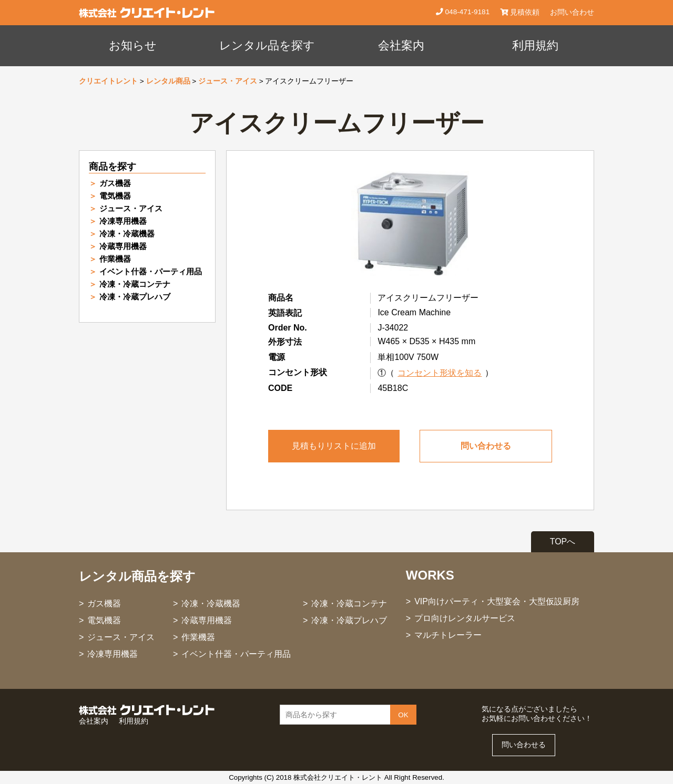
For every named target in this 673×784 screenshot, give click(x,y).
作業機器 (115, 259)
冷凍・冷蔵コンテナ (135, 284)
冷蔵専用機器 (123, 246)
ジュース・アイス (228, 81)
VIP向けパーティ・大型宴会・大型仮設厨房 (497, 601)
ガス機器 (115, 183)
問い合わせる (486, 446)
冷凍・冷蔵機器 (127, 234)
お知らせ (133, 45)
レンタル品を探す (267, 45)
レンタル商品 (168, 81)
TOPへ (563, 541)
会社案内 (401, 45)
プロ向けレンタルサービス (465, 618)
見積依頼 (520, 12)
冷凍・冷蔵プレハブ (135, 297)
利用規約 (535, 45)
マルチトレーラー (448, 635)
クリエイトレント (108, 81)
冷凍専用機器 (123, 221)
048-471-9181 (466, 12)
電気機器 (115, 196)
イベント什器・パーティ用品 (151, 271)
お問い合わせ (572, 12)
